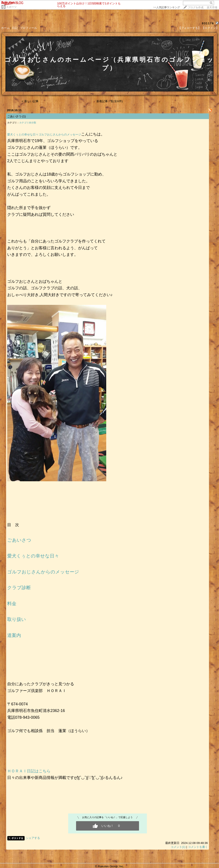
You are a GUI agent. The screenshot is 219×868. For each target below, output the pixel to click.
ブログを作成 (196, 7)
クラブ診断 (19, 588)
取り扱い (17, 619)
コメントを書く (198, 847)
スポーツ (11, 7)
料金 (12, 604)
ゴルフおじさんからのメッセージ (60, 134)
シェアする (33, 838)
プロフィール (28, 28)
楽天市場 (212, 7)
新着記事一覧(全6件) (109, 101)
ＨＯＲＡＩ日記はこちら (29, 771)
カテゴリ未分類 (28, 123)
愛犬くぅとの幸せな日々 (23, 134)
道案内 (14, 635)
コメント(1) (178, 847)
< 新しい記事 (30, 101)
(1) (24, 116)
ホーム (5, 28)
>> (167, 7)
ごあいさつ (14, 116)
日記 (15, 28)
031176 (208, 23)
